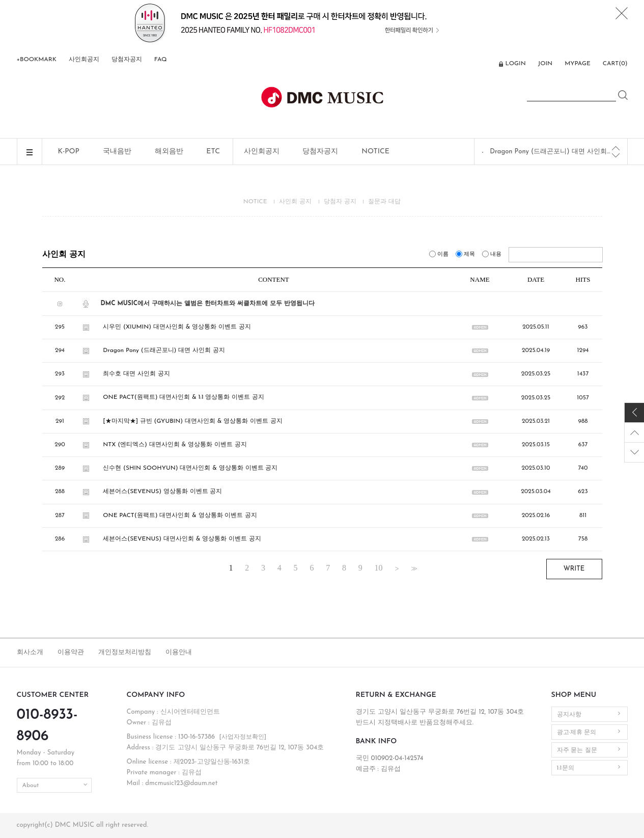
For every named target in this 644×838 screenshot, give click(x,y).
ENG (485, 65)
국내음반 (117, 152)
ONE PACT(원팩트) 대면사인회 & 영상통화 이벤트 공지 (180, 516)
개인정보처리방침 (125, 652)
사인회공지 (84, 60)
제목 (466, 254)
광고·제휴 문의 (577, 733)
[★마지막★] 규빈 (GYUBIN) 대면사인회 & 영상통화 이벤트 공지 (193, 421)
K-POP (69, 152)
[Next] (616, 155)
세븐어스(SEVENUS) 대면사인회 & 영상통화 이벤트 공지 (182, 539)
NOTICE (375, 152)
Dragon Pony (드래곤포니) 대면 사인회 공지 (551, 152)
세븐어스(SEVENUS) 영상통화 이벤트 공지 (162, 492)
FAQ (161, 60)
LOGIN (515, 64)
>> (413, 568)
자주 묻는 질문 (577, 750)
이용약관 (71, 652)
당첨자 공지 (340, 202)
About (31, 786)
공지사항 (569, 715)
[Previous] (616, 148)
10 (379, 568)
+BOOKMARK (37, 60)
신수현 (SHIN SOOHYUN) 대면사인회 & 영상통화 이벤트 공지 (190, 468)
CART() (615, 64)
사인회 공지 (295, 202)
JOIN (545, 64)
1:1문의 (566, 768)
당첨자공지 (127, 60)
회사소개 (30, 652)
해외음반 (169, 152)
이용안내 (179, 652)
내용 (493, 254)
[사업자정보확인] (243, 737)
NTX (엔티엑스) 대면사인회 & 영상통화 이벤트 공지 (175, 445)
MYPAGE (578, 64)
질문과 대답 (384, 202)
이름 (440, 254)
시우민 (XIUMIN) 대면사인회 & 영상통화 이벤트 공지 (177, 327)
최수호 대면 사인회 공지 (136, 374)
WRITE (574, 569)
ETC (213, 152)
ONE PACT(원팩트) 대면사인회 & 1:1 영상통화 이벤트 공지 (184, 398)
